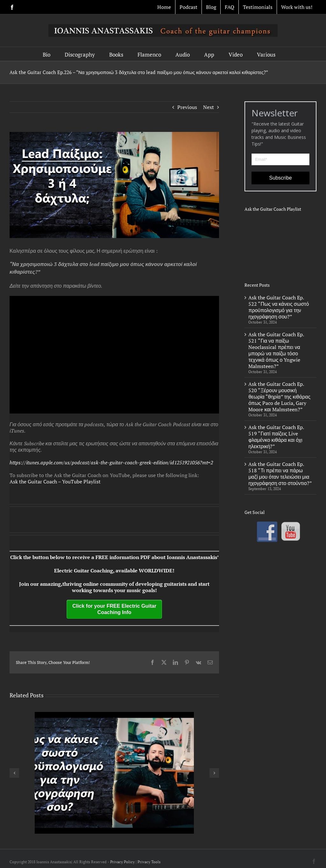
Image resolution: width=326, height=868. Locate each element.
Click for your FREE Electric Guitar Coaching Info (114, 609)
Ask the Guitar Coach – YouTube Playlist (55, 482)
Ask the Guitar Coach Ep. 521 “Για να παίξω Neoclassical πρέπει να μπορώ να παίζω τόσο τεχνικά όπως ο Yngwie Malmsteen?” (276, 350)
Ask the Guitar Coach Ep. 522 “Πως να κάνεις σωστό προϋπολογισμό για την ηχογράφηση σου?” (279, 307)
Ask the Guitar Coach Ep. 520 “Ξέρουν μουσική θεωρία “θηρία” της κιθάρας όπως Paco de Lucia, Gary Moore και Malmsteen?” (279, 397)
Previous (187, 107)
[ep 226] (114, 185)
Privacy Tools (149, 862)
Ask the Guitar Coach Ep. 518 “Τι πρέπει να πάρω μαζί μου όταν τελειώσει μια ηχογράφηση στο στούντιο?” (280, 474)
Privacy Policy (122, 862)
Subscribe (281, 178)
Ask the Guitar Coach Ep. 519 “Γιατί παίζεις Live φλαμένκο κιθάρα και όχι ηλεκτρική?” (276, 437)
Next (209, 107)
